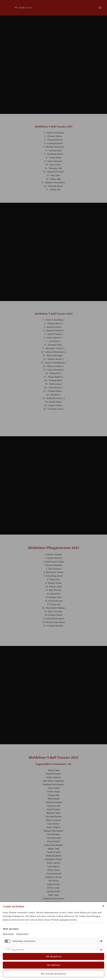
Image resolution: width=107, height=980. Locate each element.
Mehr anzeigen (11, 929)
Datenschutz (22, 934)
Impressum (8, 934)
